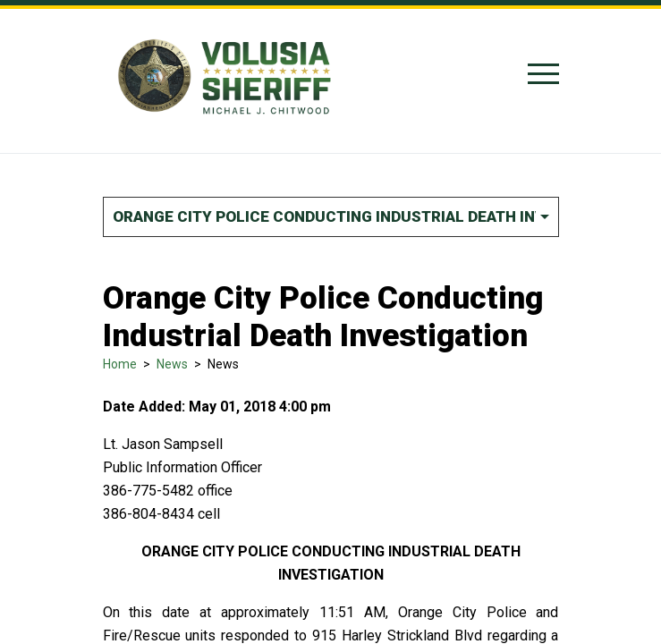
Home (120, 364)
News (172, 364)
